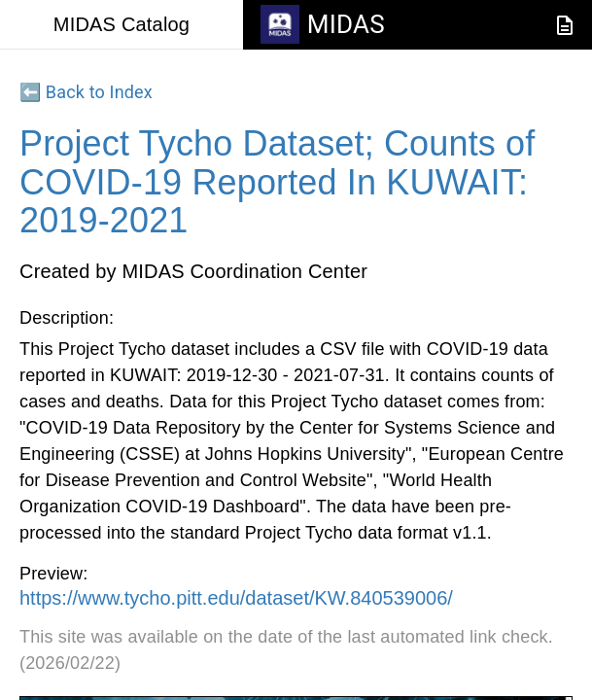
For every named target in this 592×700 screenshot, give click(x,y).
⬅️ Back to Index (86, 92)
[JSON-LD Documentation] (565, 25)
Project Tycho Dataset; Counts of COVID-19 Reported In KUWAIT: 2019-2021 (277, 182)
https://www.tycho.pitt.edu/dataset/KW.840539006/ (236, 598)
